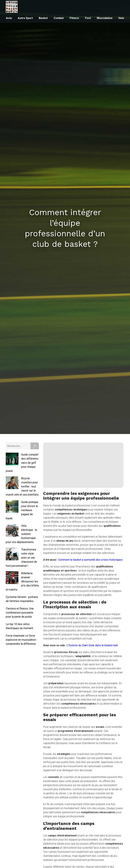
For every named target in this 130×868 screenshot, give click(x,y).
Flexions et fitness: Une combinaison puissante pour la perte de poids (20, 613)
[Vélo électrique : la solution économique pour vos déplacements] (12, 531)
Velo (121, 18)
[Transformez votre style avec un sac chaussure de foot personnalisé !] (12, 555)
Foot (88, 18)
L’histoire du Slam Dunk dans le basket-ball (92, 645)
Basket (43, 18)
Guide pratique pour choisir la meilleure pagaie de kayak (22, 510)
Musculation (105, 18)
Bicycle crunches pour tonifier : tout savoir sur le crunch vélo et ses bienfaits (22, 486)
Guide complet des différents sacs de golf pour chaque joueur (22, 463)
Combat (59, 18)
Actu (9, 18)
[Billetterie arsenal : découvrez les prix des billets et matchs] (12, 578)
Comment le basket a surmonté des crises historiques (90, 560)
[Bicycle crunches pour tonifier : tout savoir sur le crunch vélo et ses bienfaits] (12, 483)
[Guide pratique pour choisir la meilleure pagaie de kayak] (12, 507)
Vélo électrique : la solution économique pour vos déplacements (21, 534)
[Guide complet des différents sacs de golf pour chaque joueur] (12, 460)
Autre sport (25, 18)
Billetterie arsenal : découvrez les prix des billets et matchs (22, 581)
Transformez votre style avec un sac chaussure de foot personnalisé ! (21, 558)
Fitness (74, 18)
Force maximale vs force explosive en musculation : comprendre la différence (21, 640)
